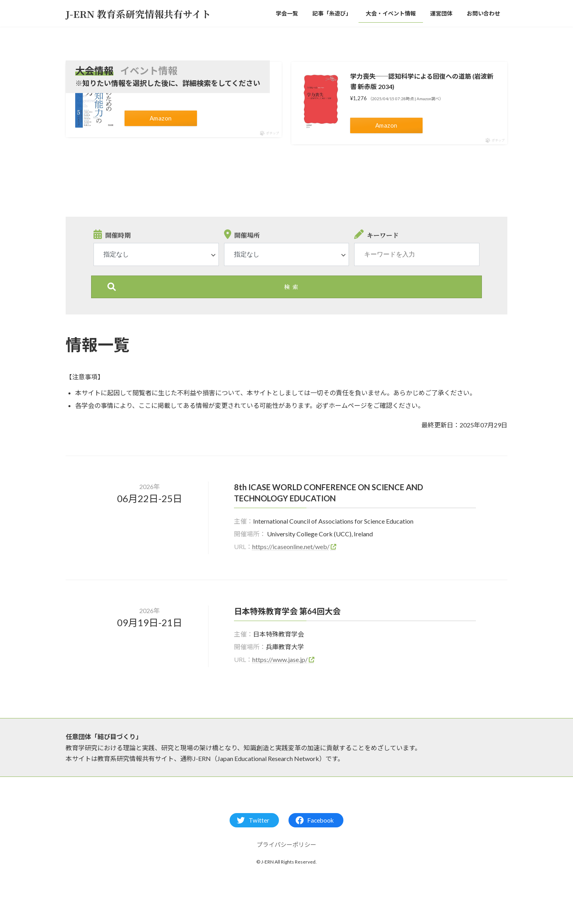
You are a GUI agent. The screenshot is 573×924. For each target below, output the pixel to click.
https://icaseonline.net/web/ (291, 546)
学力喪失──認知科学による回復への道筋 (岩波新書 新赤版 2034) (422, 81)
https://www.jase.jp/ (280, 659)
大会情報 (94, 71)
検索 (292, 287)
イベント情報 (149, 71)
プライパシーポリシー (286, 844)
